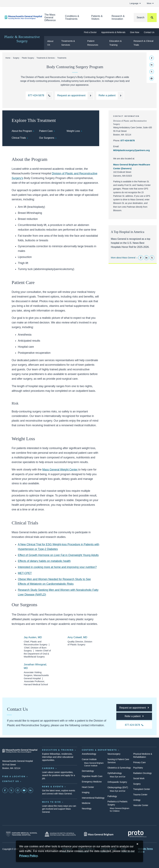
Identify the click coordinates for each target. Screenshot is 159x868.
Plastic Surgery (28, 58)
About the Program (22, 131)
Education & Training (115, 43)
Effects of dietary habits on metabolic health (44, 561)
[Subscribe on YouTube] (24, 790)
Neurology (87, 809)
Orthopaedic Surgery (117, 782)
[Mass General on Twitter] (11, 790)
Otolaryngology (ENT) (118, 787)
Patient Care (46, 131)
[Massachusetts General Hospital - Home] (20, 751)
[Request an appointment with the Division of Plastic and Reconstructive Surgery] (74, 96)
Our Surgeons (47, 138)
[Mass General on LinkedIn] (30, 790)
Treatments (62, 58)
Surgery (16, 58)
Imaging (86, 792)
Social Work (139, 778)
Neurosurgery (114, 754)
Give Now (135, 32)
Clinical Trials (19, 138)
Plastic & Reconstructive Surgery (22, 39)
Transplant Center (142, 789)
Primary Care (139, 762)
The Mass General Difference (50, 17)
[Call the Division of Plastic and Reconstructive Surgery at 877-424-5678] (39, 96)
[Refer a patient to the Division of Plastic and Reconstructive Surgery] (110, 96)
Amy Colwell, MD (77, 637)
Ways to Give (52, 802)
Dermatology (88, 771)
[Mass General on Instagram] (18, 790)
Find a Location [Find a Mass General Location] (14, 777)
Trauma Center (140, 795)
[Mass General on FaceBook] (5, 790)
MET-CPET (25, 573)
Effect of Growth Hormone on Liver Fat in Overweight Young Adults (58, 555)
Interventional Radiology (93, 798)
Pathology (112, 796)
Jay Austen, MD (33, 637)
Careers (48, 768)
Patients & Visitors (97, 17)
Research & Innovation (118, 17)
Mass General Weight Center (60, 470)
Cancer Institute (89, 759)
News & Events (53, 787)
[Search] (145, 18)
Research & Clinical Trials (143, 43)
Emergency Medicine (92, 782)
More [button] (150, 3)
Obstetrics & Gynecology (119, 768)
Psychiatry (138, 768)
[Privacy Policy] (28, 856)
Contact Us (149, 32)
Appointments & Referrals (113, 32)
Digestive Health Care (92, 776)
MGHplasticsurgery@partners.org (131, 150)
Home (8, 58)
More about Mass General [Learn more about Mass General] (123, 258)
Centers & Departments (99, 750)
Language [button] (135, 3)
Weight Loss (73, 131)
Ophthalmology (115, 773)
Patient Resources (93, 43)
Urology (137, 800)
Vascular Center (141, 805)
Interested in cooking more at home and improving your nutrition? (57, 567)
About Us (50, 43)
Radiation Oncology (142, 773)
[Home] (20, 17)
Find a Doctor (90, 32)
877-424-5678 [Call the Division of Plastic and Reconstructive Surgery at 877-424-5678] (128, 140)
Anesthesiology (89, 754)
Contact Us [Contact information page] (11, 781)
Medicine (86, 803)
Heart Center (88, 787)
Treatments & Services (68, 43)
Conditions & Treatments (72, 17)
